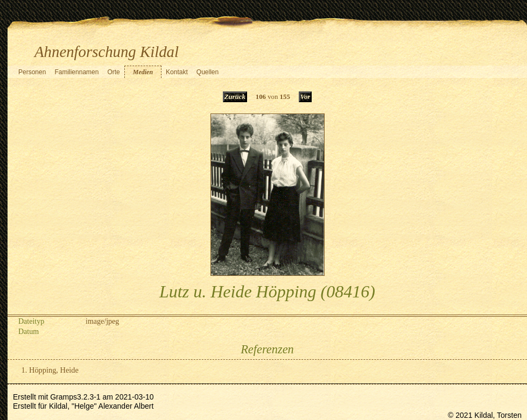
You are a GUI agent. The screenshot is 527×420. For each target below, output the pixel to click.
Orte (113, 72)
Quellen (208, 72)
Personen (32, 72)
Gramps (64, 397)
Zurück (235, 97)
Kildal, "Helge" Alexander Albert (101, 406)
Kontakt (177, 72)
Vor (305, 97)
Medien (143, 72)
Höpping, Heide (54, 370)
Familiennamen (76, 72)
